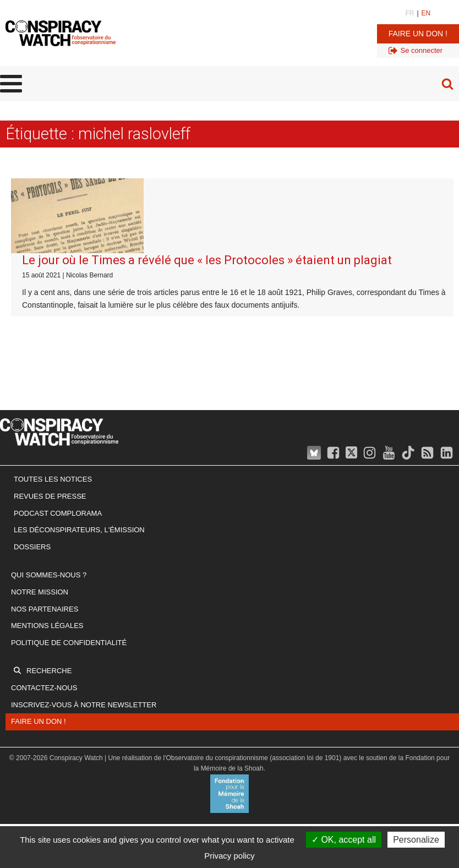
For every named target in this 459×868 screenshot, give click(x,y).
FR (409, 13)
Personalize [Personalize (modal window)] (416, 840)
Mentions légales (47, 626)
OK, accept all (344, 840)
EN (426, 13)
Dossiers (32, 547)
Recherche (49, 671)
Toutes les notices (53, 479)
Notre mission (40, 592)
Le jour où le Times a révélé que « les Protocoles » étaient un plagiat (207, 260)
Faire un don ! (418, 34)
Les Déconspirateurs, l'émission (79, 530)
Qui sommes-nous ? (49, 575)
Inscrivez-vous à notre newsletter (84, 705)
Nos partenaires (45, 609)
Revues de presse (50, 496)
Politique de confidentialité (69, 643)
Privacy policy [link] (229, 856)
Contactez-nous (44, 688)
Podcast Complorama (58, 513)
